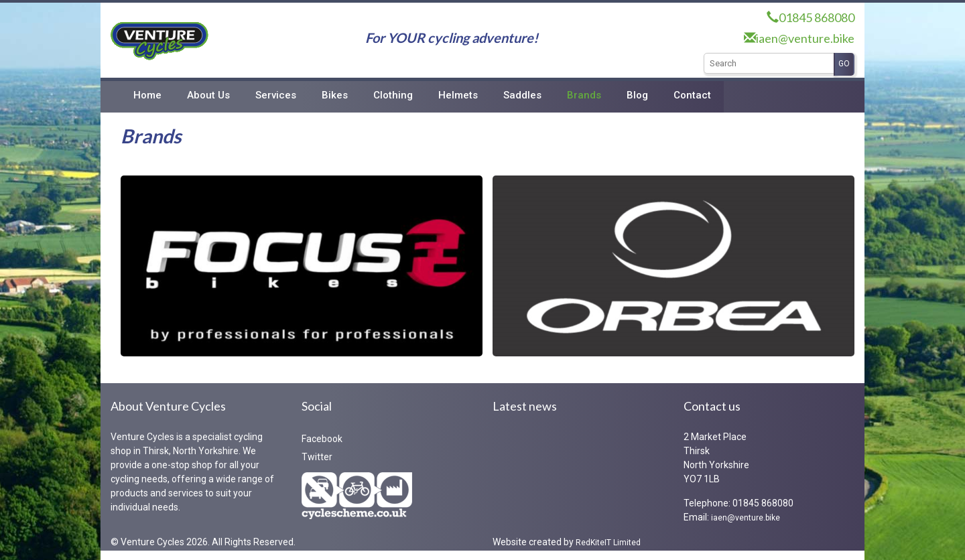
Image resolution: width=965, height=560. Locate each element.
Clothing (393, 95)
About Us (208, 95)
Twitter (317, 457)
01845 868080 (817, 17)
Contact (692, 95)
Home (147, 95)
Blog (637, 95)
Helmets (458, 95)
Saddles (522, 95)
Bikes (335, 95)
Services (276, 95)
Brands (584, 95)
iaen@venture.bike (805, 38)
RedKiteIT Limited (608, 543)
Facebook (322, 439)
